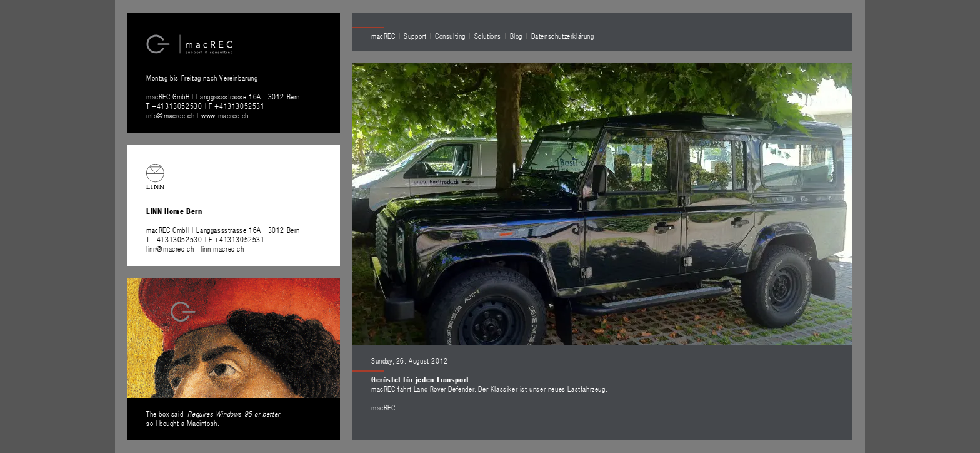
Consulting (450, 36)
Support (415, 36)
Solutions (488, 36)
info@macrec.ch (170, 115)
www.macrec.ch (225, 115)
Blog (516, 36)
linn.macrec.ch (222, 248)
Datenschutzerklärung (563, 36)
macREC (383, 36)
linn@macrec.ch (170, 248)
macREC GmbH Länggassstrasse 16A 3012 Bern (223, 96)
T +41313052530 (175, 106)
